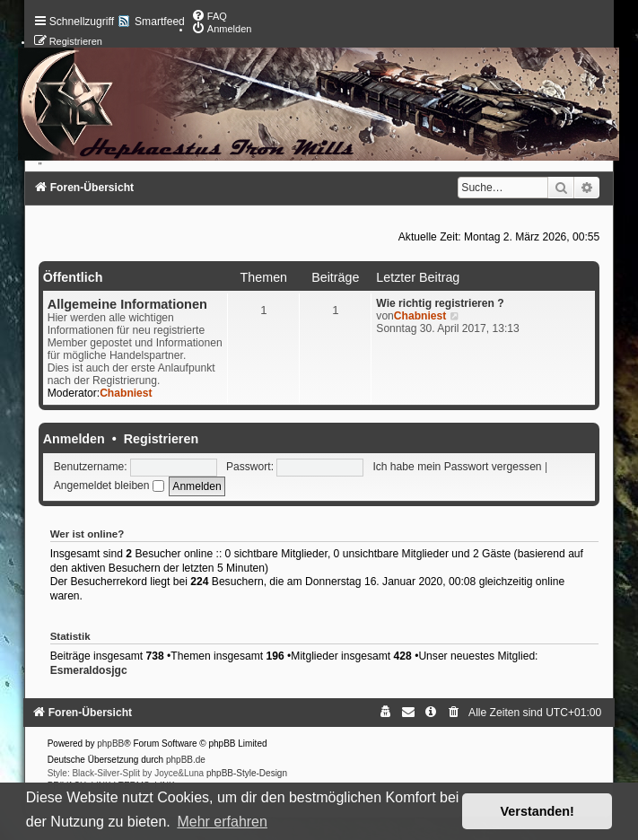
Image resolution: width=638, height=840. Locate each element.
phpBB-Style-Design (247, 773)
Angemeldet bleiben (109, 486)
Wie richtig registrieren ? (440, 303)
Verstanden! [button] (537, 811)
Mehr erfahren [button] (222, 822)
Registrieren (161, 439)
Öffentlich (73, 277)
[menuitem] (209, 16)
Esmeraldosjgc (89, 670)
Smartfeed (160, 22)
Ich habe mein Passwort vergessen (457, 467)
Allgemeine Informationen (127, 304)
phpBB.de (186, 760)
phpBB (110, 744)
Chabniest (126, 393)
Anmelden (74, 439)
